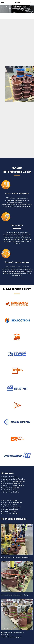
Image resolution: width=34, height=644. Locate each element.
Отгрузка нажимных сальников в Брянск (15, 557)
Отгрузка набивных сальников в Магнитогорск (12, 634)
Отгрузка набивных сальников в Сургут (15, 595)
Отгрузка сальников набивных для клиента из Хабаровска (18, 7)
